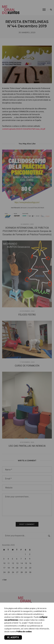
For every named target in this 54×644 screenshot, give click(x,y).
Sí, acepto (13, 637)
